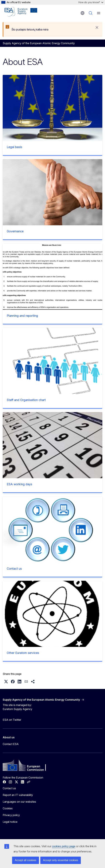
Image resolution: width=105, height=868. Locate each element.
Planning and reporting (22, 316)
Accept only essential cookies (61, 860)
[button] (6, 682)
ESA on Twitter (12, 720)
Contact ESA (11, 744)
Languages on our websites (19, 802)
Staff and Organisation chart (26, 400)
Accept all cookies (26, 860)
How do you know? (91, 2)
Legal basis (14, 147)
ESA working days (19, 484)
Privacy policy (11, 815)
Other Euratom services (23, 653)
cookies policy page (64, 846)
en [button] (82, 13)
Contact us (14, 569)
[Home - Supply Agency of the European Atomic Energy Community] (21, 12)
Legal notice (10, 822)
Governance (15, 231)
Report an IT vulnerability (18, 795)
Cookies (8, 808)
